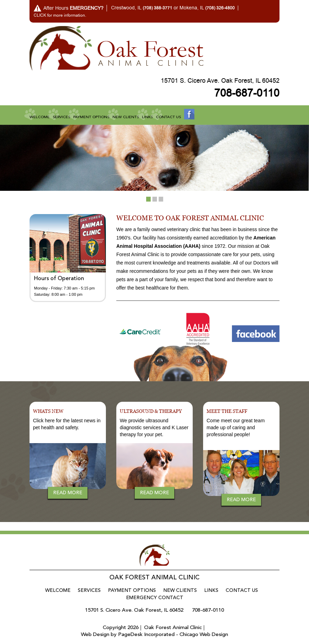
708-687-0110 (247, 93)
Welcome (40, 117)
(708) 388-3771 (157, 8)
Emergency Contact (155, 598)
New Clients (126, 117)
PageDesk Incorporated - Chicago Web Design (173, 635)
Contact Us (168, 117)
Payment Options (91, 117)
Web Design (95, 635)
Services (61, 117)
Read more (68, 493)
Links (147, 117)
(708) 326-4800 (220, 8)
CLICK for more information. (60, 15)
